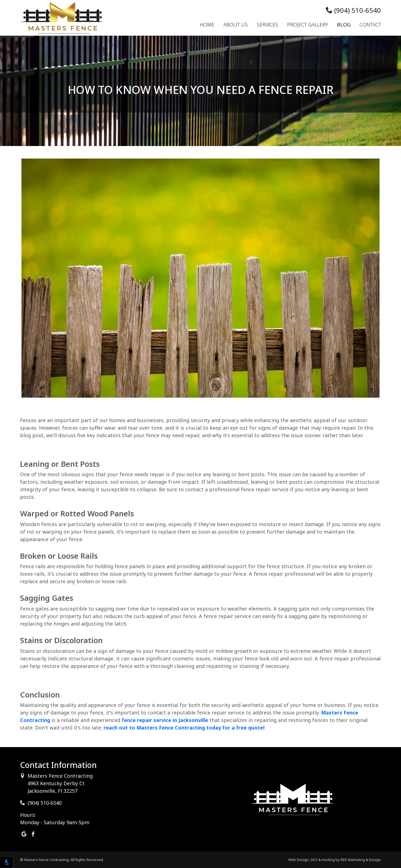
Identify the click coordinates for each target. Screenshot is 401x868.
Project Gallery (308, 25)
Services (267, 25)
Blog (344, 25)
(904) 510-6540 (353, 10)
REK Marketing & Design (361, 860)
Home (207, 25)
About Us (236, 25)
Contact (370, 25)
